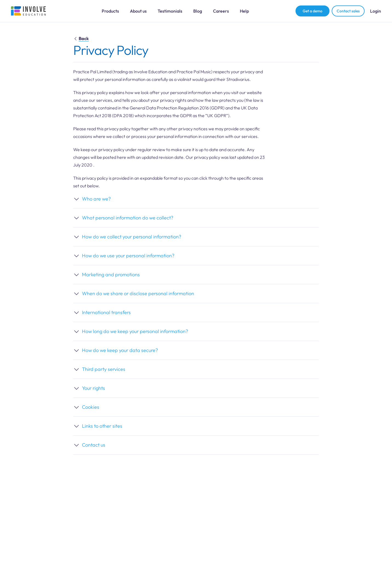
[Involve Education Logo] (29, 11)
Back (81, 38)
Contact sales (348, 11)
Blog (198, 11)
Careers (221, 11)
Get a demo (313, 11)
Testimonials (170, 11)
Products (110, 11)
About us (138, 11)
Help (244, 11)
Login (376, 11)
